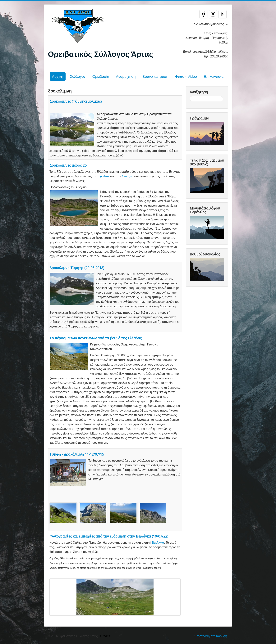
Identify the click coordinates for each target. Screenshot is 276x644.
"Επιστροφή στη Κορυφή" (211, 636)
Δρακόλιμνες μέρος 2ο (68, 165)
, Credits (104, 636)
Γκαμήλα (128, 176)
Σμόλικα (104, 176)
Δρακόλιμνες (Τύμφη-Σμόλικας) (76, 101)
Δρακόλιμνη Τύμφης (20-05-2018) (77, 268)
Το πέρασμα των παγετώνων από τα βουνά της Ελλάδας (96, 338)
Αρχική (58, 77)
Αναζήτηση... (190, 96)
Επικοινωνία (214, 77)
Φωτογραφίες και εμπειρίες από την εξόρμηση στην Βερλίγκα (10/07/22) (109, 536)
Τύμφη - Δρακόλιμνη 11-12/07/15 (77, 454)
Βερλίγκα (158, 543)
